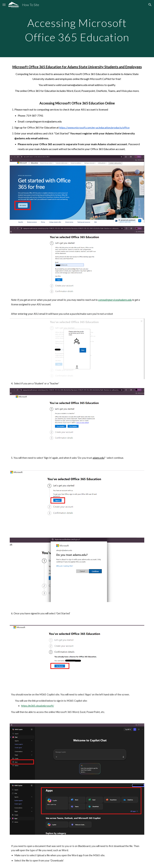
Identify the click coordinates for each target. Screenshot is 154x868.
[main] (77, 29)
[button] (4, 5)
